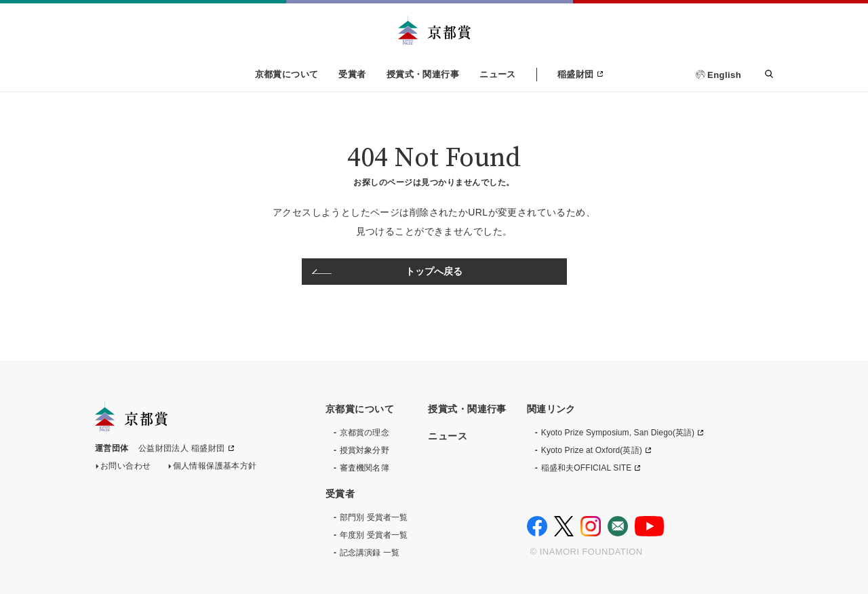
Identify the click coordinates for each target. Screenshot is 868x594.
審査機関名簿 (364, 468)
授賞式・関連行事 (423, 74)
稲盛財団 (576, 74)
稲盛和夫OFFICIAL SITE (587, 468)
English (724, 75)
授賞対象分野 (364, 450)
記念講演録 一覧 (370, 553)
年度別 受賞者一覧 (374, 535)
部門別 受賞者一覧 (374, 517)
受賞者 (352, 74)
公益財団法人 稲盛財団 (182, 451)
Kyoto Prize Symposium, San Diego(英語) (618, 433)
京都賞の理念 (364, 433)
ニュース (498, 74)
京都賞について (287, 74)
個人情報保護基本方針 (215, 469)
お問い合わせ (126, 469)
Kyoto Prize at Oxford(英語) (592, 450)
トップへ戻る (434, 271)
